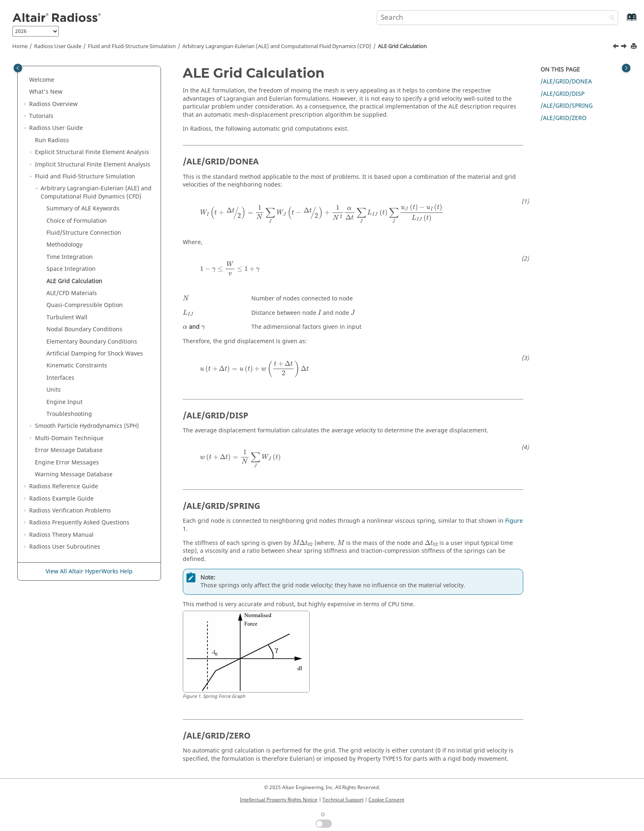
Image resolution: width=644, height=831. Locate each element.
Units (54, 390)
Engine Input (64, 402)
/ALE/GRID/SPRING (567, 106)
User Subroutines (65, 547)
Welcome (42, 80)
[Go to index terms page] (623, 21)
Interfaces (60, 378)
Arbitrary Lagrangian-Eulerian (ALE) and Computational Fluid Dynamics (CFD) (277, 46)
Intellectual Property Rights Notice (279, 800)
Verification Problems (70, 511)
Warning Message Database (74, 474)
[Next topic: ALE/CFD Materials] (625, 47)
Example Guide (61, 499)
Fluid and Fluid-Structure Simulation (132, 46)
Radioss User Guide (58, 46)
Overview (53, 104)
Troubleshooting (69, 414)
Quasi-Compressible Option (85, 305)
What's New (46, 92)
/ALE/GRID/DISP (562, 94)
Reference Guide (64, 486)
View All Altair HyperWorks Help (89, 571)
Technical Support (343, 800)
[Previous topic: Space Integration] (616, 47)
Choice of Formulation (77, 221)
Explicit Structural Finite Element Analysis (92, 152)
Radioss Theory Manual (61, 535)
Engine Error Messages (67, 463)
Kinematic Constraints (77, 366)
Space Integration (71, 269)
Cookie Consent (386, 800)
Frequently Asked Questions (79, 523)
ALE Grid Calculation (402, 46)
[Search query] (497, 18)
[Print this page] (635, 47)
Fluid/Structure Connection (84, 233)
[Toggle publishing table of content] (18, 68)
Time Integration (70, 257)
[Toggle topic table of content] (626, 68)
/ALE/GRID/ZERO (563, 118)
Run (52, 140)
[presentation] (322, 214)
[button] (26, 80)
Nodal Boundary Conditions (84, 329)
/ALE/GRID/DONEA (566, 82)
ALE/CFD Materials (72, 293)
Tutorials (41, 116)
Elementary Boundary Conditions (92, 342)
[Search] (610, 18)
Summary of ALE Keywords (83, 209)
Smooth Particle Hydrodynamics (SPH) (87, 426)
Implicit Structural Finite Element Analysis (93, 165)
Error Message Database (69, 450)
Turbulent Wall (67, 317)
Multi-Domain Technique (69, 438)
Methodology (64, 245)
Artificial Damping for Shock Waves (95, 354)
